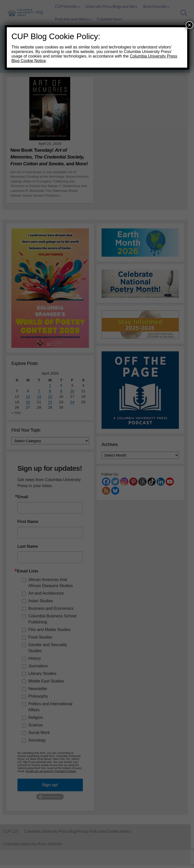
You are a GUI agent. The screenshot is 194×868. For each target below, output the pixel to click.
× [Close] (189, 25)
